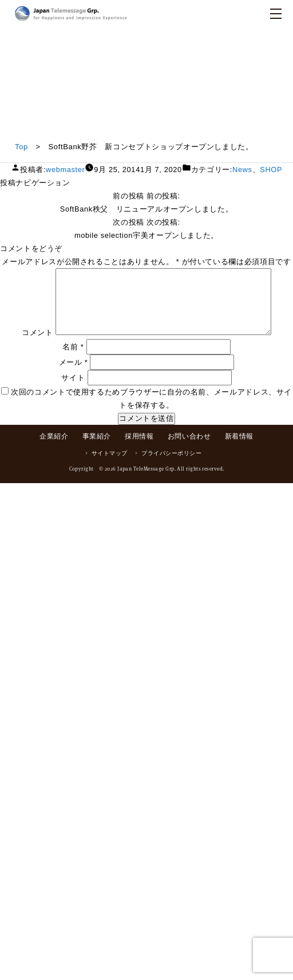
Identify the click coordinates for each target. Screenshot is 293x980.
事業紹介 (97, 436)
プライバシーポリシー (171, 453)
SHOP (271, 170)
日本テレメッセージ (71, 13)
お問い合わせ (189, 436)
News (242, 170)
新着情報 (239, 436)
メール (74, 362)
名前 (73, 347)
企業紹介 (54, 436)
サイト (73, 378)
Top (21, 147)
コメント (37, 332)
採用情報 (139, 436)
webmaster (65, 170)
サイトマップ (110, 453)
